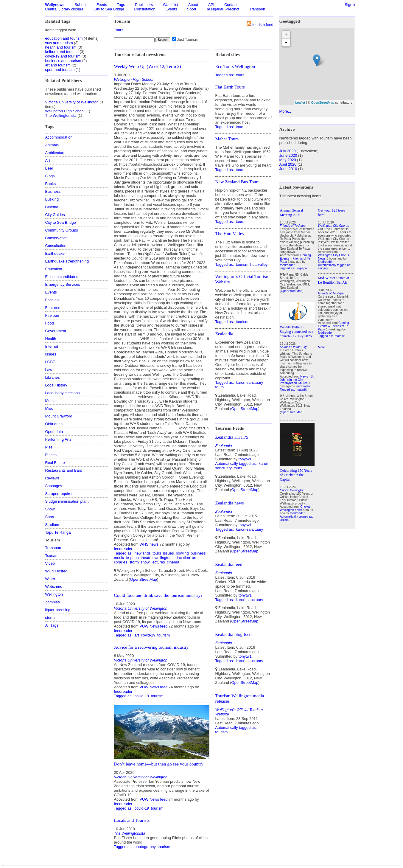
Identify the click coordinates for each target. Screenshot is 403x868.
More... (285, 111)
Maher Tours (227, 139)
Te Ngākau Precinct (223, 9)
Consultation (145, 9)
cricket (284, 520)
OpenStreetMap (144, 579)
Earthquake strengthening (67, 261)
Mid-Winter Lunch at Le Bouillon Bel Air (334, 280)
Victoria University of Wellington (72, 102)
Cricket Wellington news (295, 508)
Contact (231, 5)
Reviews (52, 478)
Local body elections (63, 393)
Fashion (52, 300)
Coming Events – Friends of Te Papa (295, 258)
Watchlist (171, 5)
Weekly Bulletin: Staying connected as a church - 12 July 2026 (297, 332)
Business (53, 191)
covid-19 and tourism (63, 56)
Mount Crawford (59, 416)
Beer (49, 168)
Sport (192, 9)
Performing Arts (58, 439)
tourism (164, 635)
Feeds (102, 5)
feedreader (123, 549)
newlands (143, 553)
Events (171, 9)
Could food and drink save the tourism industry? (158, 595)
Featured (53, 308)
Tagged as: (124, 553)
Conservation (56, 238)
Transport (257, 9)
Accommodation (59, 137)
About (193, 5)
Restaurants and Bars (64, 470)
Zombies (53, 602)
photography (145, 847)
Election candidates (62, 277)
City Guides (55, 215)
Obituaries (54, 424)
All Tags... (53, 625)
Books (51, 184)
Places (51, 455)
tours (157, 553)
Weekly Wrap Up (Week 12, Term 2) (148, 66)
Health (51, 339)
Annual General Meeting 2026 (292, 213)
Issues (51, 354)
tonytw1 (245, 459)
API (211, 5)
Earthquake (55, 253)
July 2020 (288, 151)
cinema (173, 562)
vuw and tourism (59, 43)
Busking (52, 199)
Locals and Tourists (132, 820)
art (194, 558)
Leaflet (300, 103)
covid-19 (148, 635)
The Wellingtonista (61, 115)
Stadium (52, 525)
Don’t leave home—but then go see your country (159, 764)
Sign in (350, 5)
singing (323, 268)
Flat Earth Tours (230, 87)
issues (168, 553)
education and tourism (64, 38)
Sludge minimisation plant (67, 501)
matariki (302, 390)
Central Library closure (64, 9)
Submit (80, 5)
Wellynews (55, 5)
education (182, 558)
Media (50, 401)
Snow (50, 509)
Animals (52, 145)
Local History (56, 385)
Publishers (144, 5)
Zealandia (224, 334)
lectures (158, 562)
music (119, 558)
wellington (163, 558)
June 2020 (288, 155)
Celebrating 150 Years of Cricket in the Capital (296, 475)
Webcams (54, 587)
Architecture (55, 153)
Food (50, 323)
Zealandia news (230, 503)
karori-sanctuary (250, 382)
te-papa (132, 558)
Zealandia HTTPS (232, 437)
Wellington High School (65, 111)
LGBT (50, 362)
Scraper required (59, 494)
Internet (52, 346)
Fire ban (52, 315)
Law (49, 370)
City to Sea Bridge (109, 9)
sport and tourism (60, 70)
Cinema (52, 207)
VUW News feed (154, 626)
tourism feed (263, 25)
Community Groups (62, 230)
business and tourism (63, 61)
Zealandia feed (229, 564)
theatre (147, 558)
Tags (121, 5)
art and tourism (58, 65)
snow (145, 562)
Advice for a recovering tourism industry (151, 647)
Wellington (54, 594)
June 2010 (288, 169)
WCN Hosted (56, 571)
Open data (54, 432)
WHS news (149, 544)
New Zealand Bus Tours (237, 182)
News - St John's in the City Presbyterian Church (297, 380)
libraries (121, 562)
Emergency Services (63, 284)
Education (54, 269)
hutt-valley (259, 264)
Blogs (50, 176)
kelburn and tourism (62, 52)
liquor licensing (58, 610)
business (198, 553)
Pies (49, 447)
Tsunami (52, 556)
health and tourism (61, 47)
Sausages (54, 486)
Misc (49, 408)
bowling (182, 553)
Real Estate (55, 463)
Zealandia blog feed (234, 634)
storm (50, 618)
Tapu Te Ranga (58, 532)
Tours (119, 30)
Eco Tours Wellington (235, 66)
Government (56, 331)
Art (48, 160)
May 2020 (288, 160)
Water (50, 579)
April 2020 (288, 164)
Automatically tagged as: (237, 463)
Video (50, 563)
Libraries (53, 377)
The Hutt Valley (230, 233)
